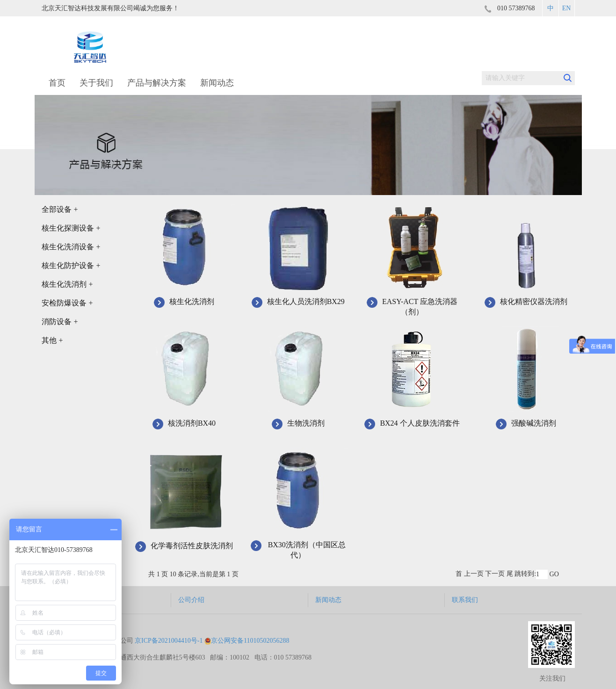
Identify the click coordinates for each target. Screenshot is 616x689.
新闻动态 (217, 83)
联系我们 (465, 600)
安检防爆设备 (67, 303)
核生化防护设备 (71, 265)
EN (567, 8)
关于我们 (96, 83)
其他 (52, 340)
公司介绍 (191, 600)
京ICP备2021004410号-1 (169, 641)
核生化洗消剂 (67, 284)
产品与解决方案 (157, 83)
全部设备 (60, 209)
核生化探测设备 (71, 228)
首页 (57, 83)
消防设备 (60, 322)
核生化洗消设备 (71, 247)
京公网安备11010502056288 (247, 641)
